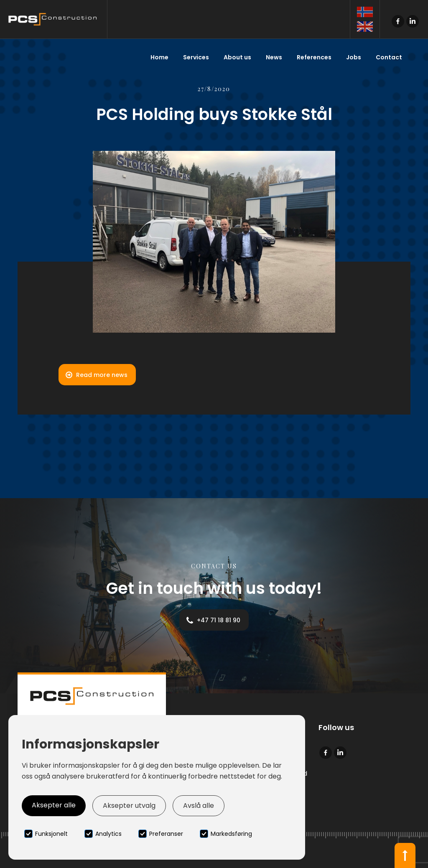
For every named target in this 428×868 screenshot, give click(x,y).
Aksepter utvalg (129, 806)
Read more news (102, 375)
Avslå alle (199, 806)
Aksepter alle (54, 805)
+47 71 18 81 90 (219, 620)
